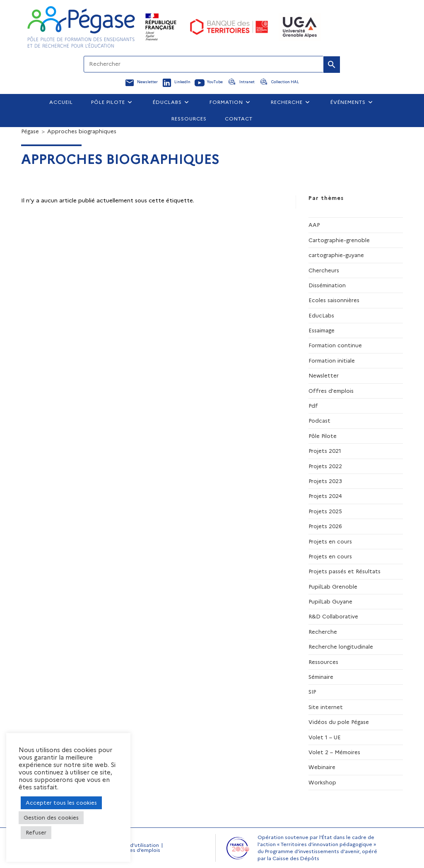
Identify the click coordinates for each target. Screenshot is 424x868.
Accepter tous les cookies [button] (61, 803)
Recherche (323, 632)
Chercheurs (324, 270)
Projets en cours (330, 541)
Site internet (326, 707)
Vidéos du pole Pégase (339, 722)
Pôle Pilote (323, 436)
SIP (312, 692)
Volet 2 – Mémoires (334, 752)
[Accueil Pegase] (81, 27)
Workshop (322, 782)
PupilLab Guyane (330, 601)
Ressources (323, 662)
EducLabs (321, 315)
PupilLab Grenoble (333, 587)
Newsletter (324, 375)
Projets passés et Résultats (344, 571)
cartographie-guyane (336, 255)
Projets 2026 (325, 526)
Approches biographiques (82, 131)
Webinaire (322, 767)
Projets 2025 (325, 511)
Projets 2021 (325, 451)
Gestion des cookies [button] (51, 818)
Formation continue (335, 345)
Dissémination (327, 285)
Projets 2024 (325, 496)
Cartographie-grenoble (339, 240)
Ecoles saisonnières (334, 300)
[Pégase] (30, 131)
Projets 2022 (325, 466)
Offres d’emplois (140, 850)
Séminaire (321, 677)
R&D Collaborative (333, 616)
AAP (314, 225)
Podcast (319, 421)
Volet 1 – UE (325, 737)
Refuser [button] (36, 832)
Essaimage (322, 330)
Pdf (313, 406)
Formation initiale (332, 361)
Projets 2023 (325, 481)
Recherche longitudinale (341, 647)
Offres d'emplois (331, 391)
